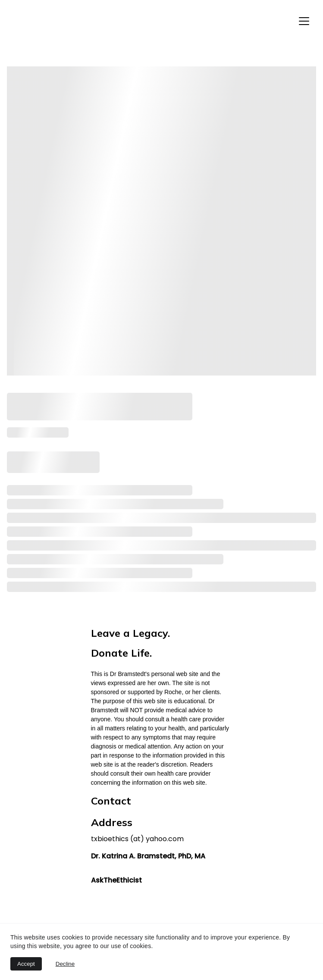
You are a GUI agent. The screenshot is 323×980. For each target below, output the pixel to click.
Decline (65, 964)
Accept (26, 964)
